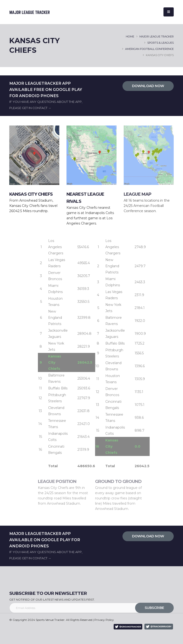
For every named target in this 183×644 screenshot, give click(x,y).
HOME (130, 37)
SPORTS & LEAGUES (160, 43)
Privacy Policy (104, 620)
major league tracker (157, 37)
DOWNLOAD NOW (148, 86)
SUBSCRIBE (154, 608)
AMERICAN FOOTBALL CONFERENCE (149, 49)
